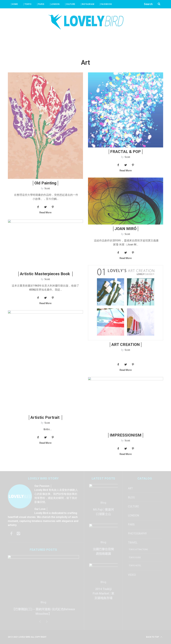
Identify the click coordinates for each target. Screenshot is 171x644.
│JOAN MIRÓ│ (125, 229)
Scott (47, 188)
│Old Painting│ (45, 183)
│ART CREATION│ (126, 345)
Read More (45, 213)
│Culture (70, 4)
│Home (14, 4)
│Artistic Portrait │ (45, 417)
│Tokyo (27, 4)
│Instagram (87, 4)
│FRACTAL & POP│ (125, 152)
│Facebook (105, 4)
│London (55, 4)
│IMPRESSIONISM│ (126, 435)
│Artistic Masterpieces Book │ (45, 274)
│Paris (40, 4)
